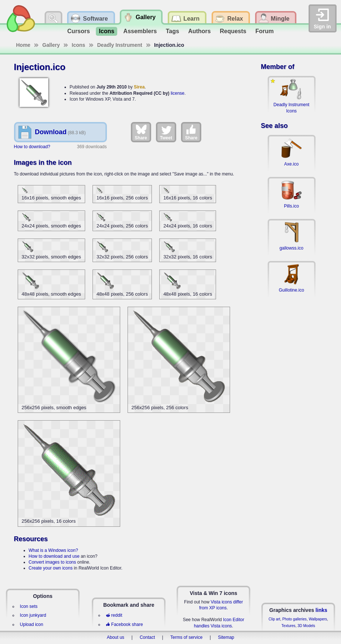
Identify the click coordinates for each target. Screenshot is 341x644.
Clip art (274, 619)
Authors (199, 31)
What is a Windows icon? (53, 550)
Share (141, 132)
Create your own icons (51, 568)
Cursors (79, 31)
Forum (265, 31)
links (321, 610)
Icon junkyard (33, 615)
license (178, 93)
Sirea (139, 87)
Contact (147, 637)
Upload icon (32, 624)
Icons (107, 31)
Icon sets (29, 606)
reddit (114, 615)
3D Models (306, 626)
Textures (289, 626)
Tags (173, 31)
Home (23, 45)
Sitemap (226, 637)
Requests (233, 31)
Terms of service (186, 637)
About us (116, 637)
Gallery (51, 45)
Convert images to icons (53, 562)
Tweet (166, 132)
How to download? (32, 147)
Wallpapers (318, 619)
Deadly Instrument (120, 45)
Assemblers (140, 31)
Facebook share (124, 624)
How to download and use (54, 556)
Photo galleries (295, 619)
